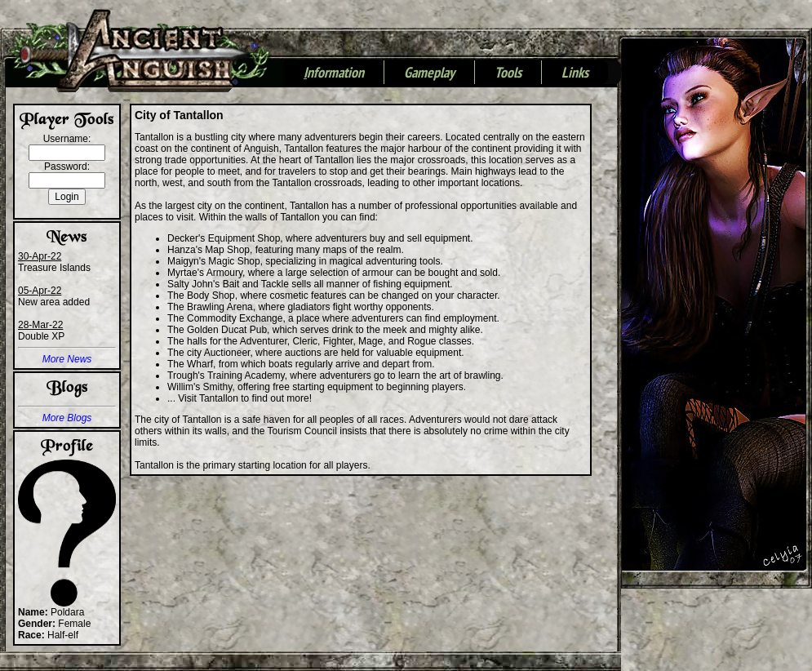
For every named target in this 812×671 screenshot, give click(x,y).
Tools (508, 73)
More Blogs (67, 418)
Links (575, 73)
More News (67, 359)
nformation (334, 73)
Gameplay (429, 73)
